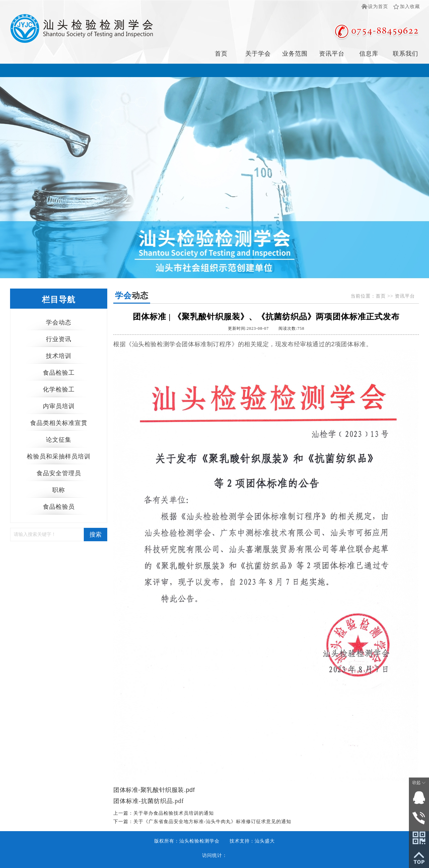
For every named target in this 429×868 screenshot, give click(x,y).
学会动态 (59, 322)
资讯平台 (332, 54)
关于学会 (258, 54)
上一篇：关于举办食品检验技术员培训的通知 (164, 813)
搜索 (96, 535)
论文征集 (59, 440)
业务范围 (295, 54)
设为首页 (378, 7)
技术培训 (59, 356)
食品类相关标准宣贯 (59, 423)
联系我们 (406, 54)
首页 (221, 54)
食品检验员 (59, 507)
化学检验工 (59, 389)
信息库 (369, 54)
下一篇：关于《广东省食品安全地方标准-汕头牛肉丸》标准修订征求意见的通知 (202, 822)
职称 (59, 490)
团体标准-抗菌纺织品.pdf (149, 801)
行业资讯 (59, 339)
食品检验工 (59, 373)
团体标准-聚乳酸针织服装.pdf (154, 790)
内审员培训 (59, 406)
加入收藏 (410, 7)
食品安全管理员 (59, 473)
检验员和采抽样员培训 (59, 456)
